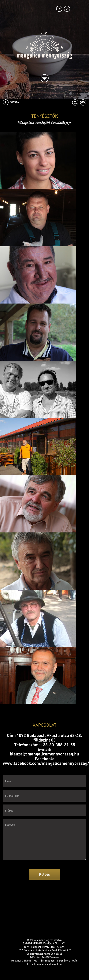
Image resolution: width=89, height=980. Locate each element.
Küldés (44, 874)
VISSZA (15, 102)
